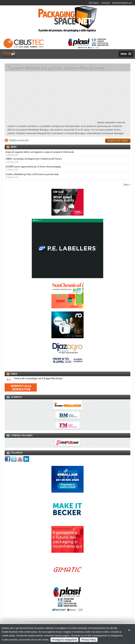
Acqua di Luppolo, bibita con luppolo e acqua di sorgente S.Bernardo (40, 152)
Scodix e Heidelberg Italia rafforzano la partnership (32, 175)
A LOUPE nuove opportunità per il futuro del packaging (33, 167)
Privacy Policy (89, 640)
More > (127, 185)
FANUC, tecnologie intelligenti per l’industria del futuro (34, 160)
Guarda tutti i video (118, 140)
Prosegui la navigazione (64, 640)
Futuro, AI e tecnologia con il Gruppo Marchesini (33, 378)
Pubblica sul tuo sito (18, 140)
